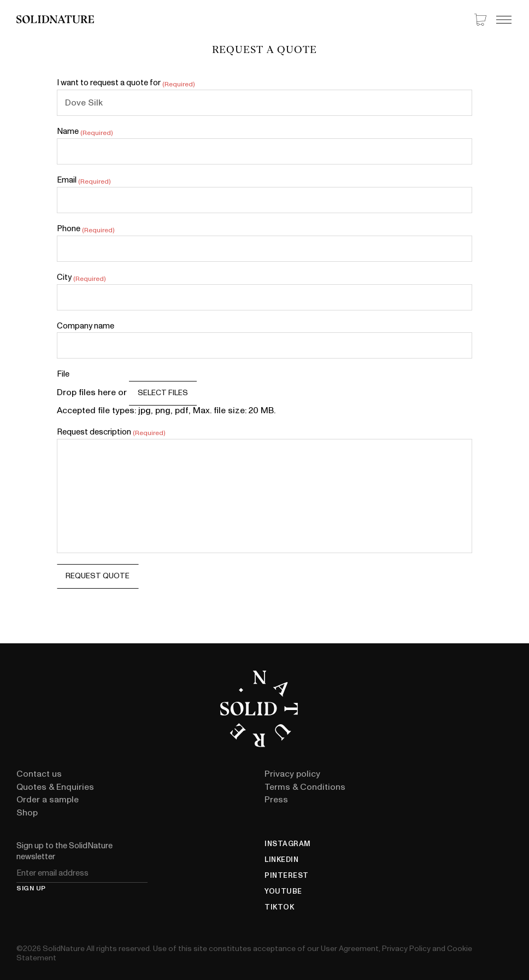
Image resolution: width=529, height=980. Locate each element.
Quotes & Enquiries (55, 787)
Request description (111, 433)
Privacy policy (292, 774)
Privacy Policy (406, 949)
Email (84, 181)
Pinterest (287, 876)
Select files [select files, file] (163, 393)
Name (85, 132)
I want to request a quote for (126, 83)
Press (276, 800)
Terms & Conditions (305, 787)
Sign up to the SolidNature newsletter (64, 852)
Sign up (31, 889)
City (81, 278)
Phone (86, 229)
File (63, 375)
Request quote (98, 576)
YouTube (283, 892)
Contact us (39, 774)
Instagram (288, 844)
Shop (27, 813)
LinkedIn (281, 860)
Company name (86, 327)
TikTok (279, 908)
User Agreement (350, 949)
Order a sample (48, 800)
